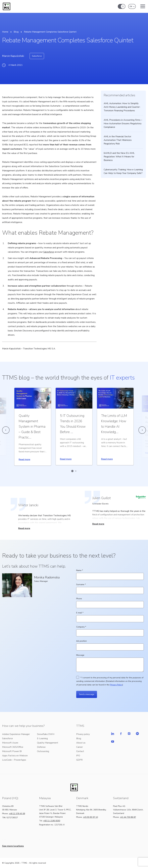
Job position (110, 644)
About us (81, 743)
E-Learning (42, 738)
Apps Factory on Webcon (15, 756)
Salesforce (37, 56)
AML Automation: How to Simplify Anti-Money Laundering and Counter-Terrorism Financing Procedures (122, 107)
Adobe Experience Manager (16, 734)
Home (5, 32)
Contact (80, 751)
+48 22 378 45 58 (17, 814)
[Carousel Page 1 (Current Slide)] (72, 471)
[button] (132, 6)
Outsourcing (43, 751)
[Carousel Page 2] (76, 471)
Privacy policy (83, 734)
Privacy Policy (116, 685)
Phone (110, 602)
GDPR (79, 760)
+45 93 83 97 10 (90, 817)
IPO (78, 756)
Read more (24, 459)
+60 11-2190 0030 (52, 821)
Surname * (110, 587)
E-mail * (110, 616)
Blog (16, 32)
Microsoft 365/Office (13, 747)
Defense (41, 747)
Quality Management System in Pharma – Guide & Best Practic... (32, 427)
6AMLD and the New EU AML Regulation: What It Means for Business (119, 157)
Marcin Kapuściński (13, 56)
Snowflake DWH (46, 734)
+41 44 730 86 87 (128, 817)
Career (79, 747)
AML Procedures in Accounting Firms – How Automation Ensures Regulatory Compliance (123, 124)
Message (110, 663)
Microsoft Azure (10, 743)
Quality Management (48, 743)
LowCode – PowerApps (14, 760)
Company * (110, 630)
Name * (110, 573)
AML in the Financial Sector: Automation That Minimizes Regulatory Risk (118, 140)
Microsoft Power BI (12, 751)
